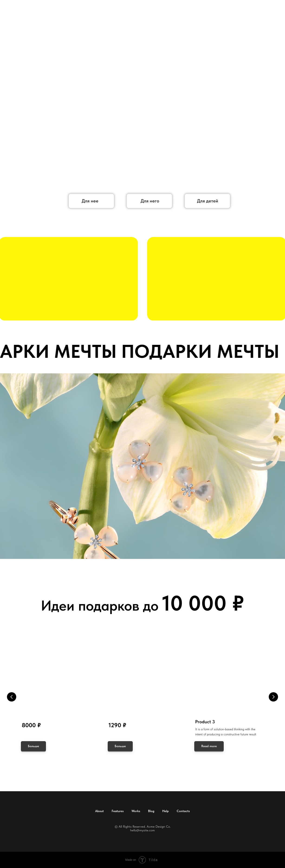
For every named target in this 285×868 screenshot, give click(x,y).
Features (118, 811)
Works (136, 811)
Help (165, 811)
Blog (151, 811)
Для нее (90, 201)
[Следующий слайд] (273, 697)
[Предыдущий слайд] (12, 697)
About (99, 811)
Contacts (183, 811)
